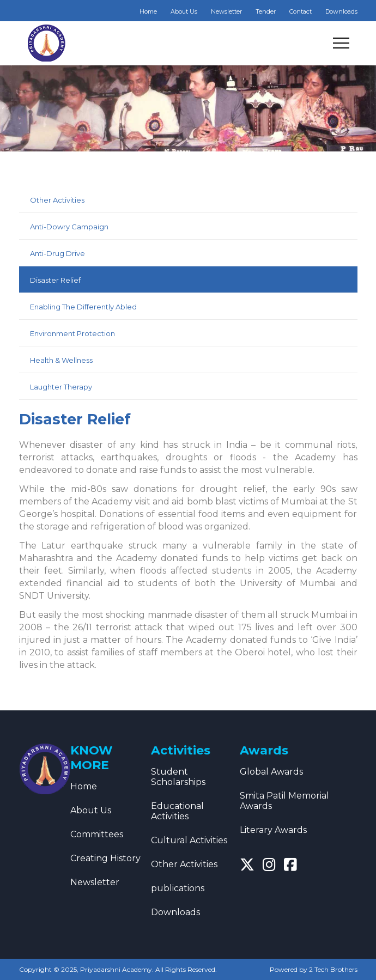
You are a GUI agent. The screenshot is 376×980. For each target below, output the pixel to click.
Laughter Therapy (61, 387)
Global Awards (271, 772)
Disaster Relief (55, 280)
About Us (184, 11)
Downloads (341, 11)
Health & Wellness (61, 360)
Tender (266, 11)
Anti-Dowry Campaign (69, 227)
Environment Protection (72, 333)
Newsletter (226, 11)
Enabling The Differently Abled (83, 307)
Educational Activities (177, 811)
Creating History (105, 858)
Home (148, 11)
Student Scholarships (178, 777)
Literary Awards (273, 830)
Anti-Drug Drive (57, 253)
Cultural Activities (189, 840)
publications (178, 888)
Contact (301, 11)
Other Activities (57, 200)
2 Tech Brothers (333, 969)
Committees (97, 834)
